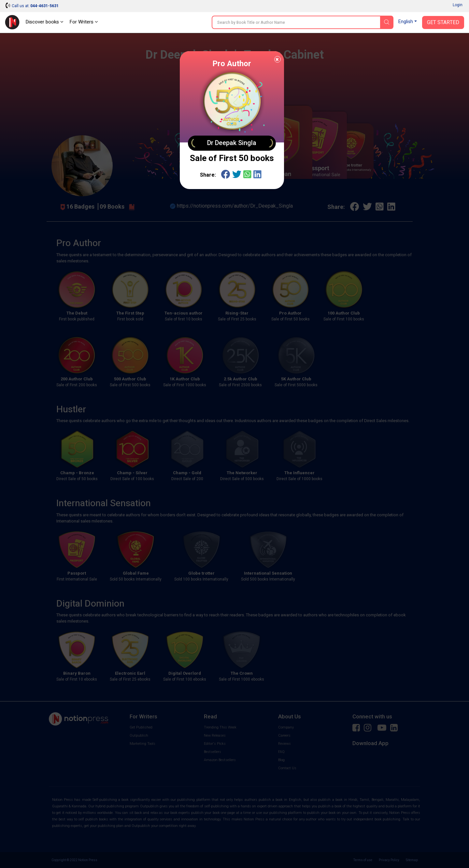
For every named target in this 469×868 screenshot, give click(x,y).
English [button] (406, 22)
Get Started (443, 22)
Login (458, 5)
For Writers (84, 22)
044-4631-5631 (44, 6)
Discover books (44, 22)
